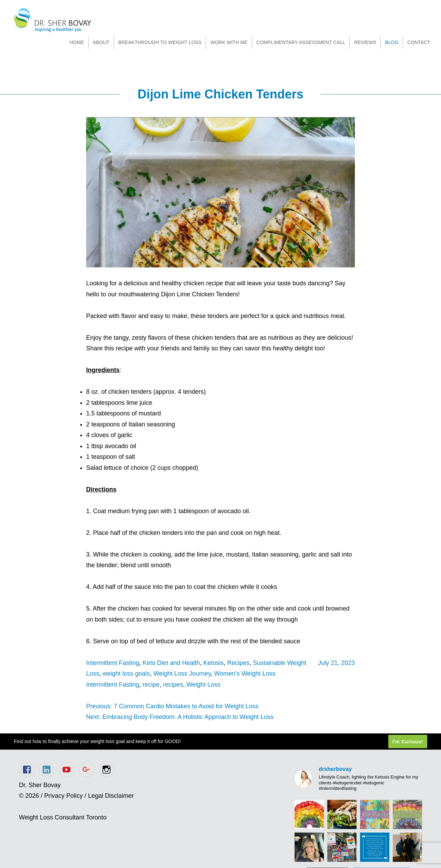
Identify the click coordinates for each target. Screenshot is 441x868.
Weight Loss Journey (182, 674)
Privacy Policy (63, 796)
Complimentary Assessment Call (301, 42)
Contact (419, 42)
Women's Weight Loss (245, 674)
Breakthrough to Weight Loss (160, 42)
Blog (392, 42)
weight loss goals (126, 674)
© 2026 (29, 796)
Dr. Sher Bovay (53, 20)
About (101, 42)
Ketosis (213, 663)
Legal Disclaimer (111, 796)
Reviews (365, 42)
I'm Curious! (408, 742)
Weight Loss (203, 685)
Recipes (238, 663)
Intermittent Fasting (113, 663)
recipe (151, 685)
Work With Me (229, 42)
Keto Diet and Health (171, 663)
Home (77, 42)
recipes (173, 685)
